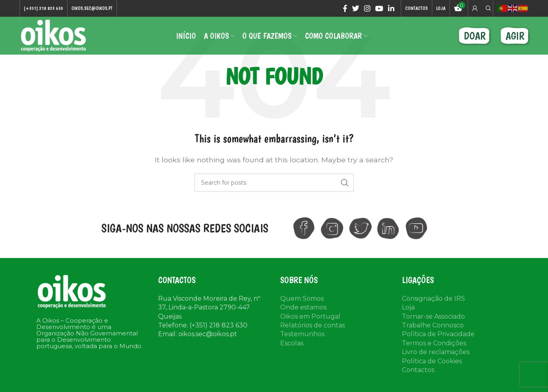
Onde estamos (303, 307)
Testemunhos (302, 334)
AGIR (515, 36)
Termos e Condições (434, 343)
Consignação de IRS (433, 298)
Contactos (418, 370)
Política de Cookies (432, 361)
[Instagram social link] (367, 8)
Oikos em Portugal (310, 316)
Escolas (292, 343)
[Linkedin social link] (391, 8)
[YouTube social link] (379, 8)
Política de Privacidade (438, 334)
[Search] (487, 8)
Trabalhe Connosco (433, 325)
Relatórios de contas (313, 325)
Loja (408, 307)
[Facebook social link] (345, 8)
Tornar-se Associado (433, 316)
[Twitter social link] (356, 8)
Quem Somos (302, 298)
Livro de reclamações (436, 352)
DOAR (475, 36)
